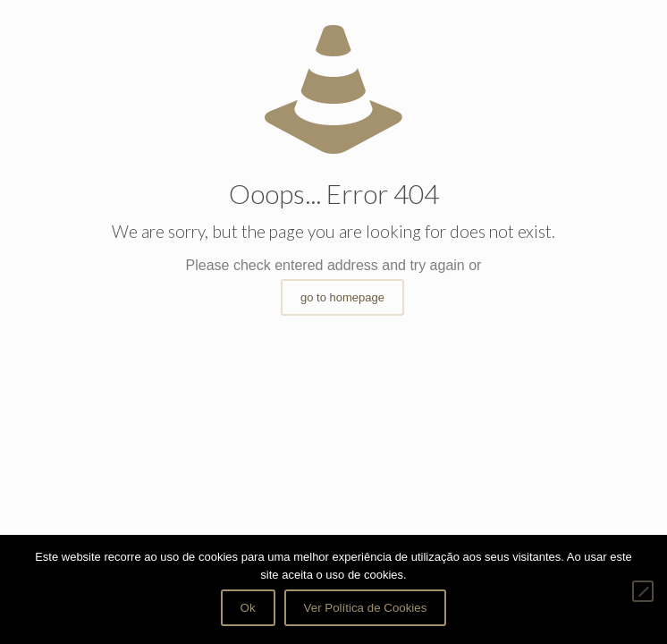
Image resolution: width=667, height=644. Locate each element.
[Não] (643, 591)
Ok (248, 608)
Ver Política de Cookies (366, 608)
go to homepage (342, 297)
